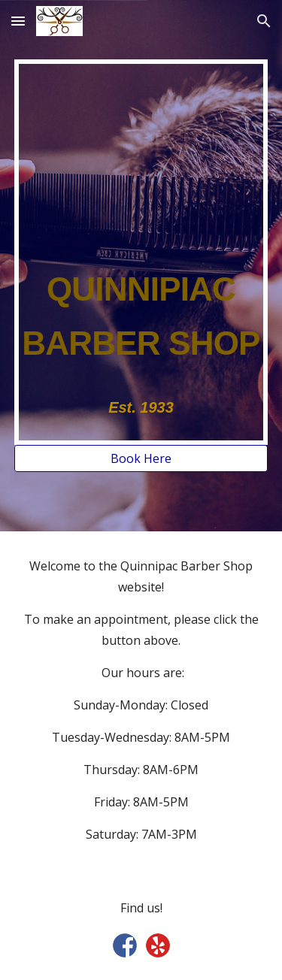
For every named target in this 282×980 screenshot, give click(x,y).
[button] (18, 21)
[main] (141, 252)
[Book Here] (141, 458)
